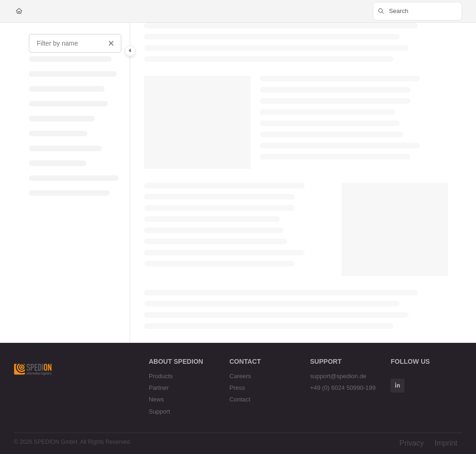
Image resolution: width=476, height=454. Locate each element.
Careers (240, 376)
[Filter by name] (75, 43)
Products (161, 376)
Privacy (411, 443)
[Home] (19, 11)
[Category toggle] (130, 51)
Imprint (446, 443)
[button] (417, 11)
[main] (296, 183)
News (156, 399)
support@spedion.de (338, 376)
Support (159, 411)
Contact (240, 399)
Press (237, 388)
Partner (159, 388)
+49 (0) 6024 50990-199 (343, 388)
